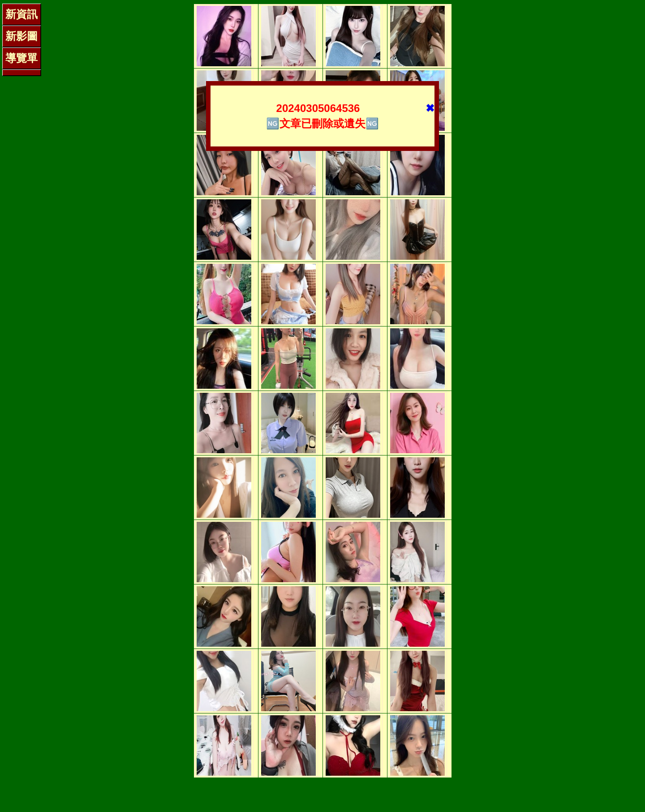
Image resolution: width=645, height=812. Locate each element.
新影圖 (21, 36)
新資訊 (21, 14)
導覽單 (21, 58)
